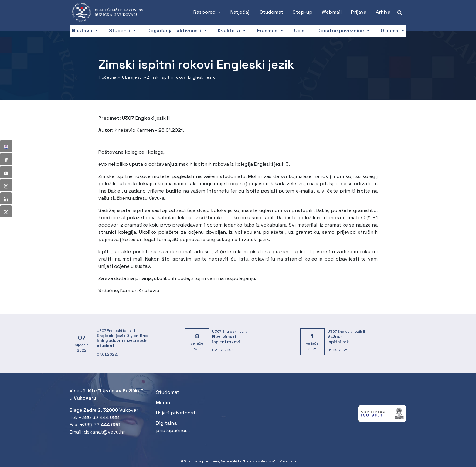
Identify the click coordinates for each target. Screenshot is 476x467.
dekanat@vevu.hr (104, 432)
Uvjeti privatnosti (176, 413)
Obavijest (132, 77)
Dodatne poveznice (341, 31)
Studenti (120, 31)
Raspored (204, 12)
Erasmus (267, 31)
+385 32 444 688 (99, 417)
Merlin (163, 402)
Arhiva (383, 12)
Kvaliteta (229, 31)
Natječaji (240, 12)
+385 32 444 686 (100, 425)
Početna (108, 77)
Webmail (332, 12)
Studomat (272, 12)
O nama (390, 31)
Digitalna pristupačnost (173, 427)
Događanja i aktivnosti (174, 31)
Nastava (82, 31)
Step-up (303, 12)
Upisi (300, 31)
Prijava (359, 12)
